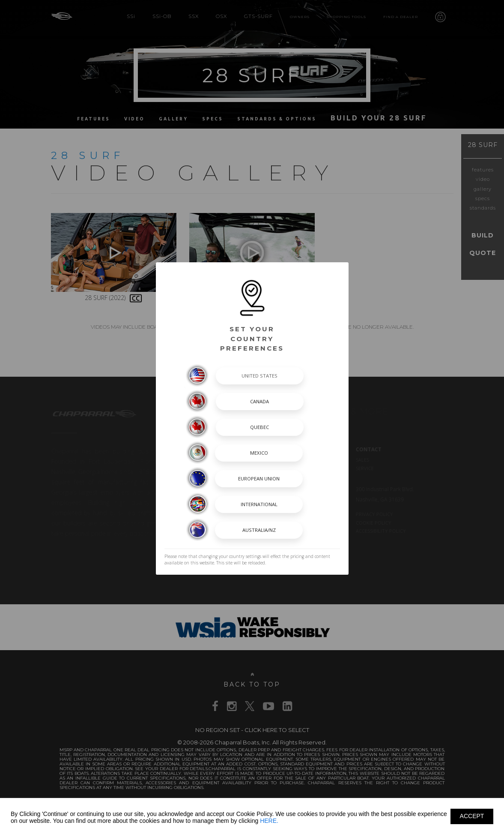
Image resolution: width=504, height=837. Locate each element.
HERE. (269, 821)
